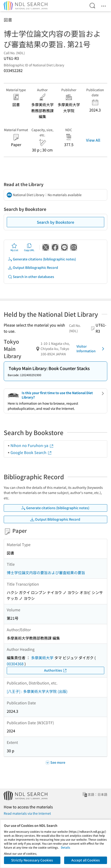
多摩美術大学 (42, 658)
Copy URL (29, 247)
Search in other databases (31, 277)
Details (66, 847)
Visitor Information (91, 349)
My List (14, 247)
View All (93, 140)
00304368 (15, 664)
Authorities (56, 670)
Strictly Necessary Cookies (32, 860)
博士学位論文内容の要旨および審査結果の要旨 (46, 573)
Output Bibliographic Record (33, 268)
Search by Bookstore (55, 222)
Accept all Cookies (86, 860)
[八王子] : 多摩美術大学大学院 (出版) (37, 691)
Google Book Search (31, 452)
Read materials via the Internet (27, 813)
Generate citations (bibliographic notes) (42, 259)
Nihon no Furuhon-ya (32, 445)
